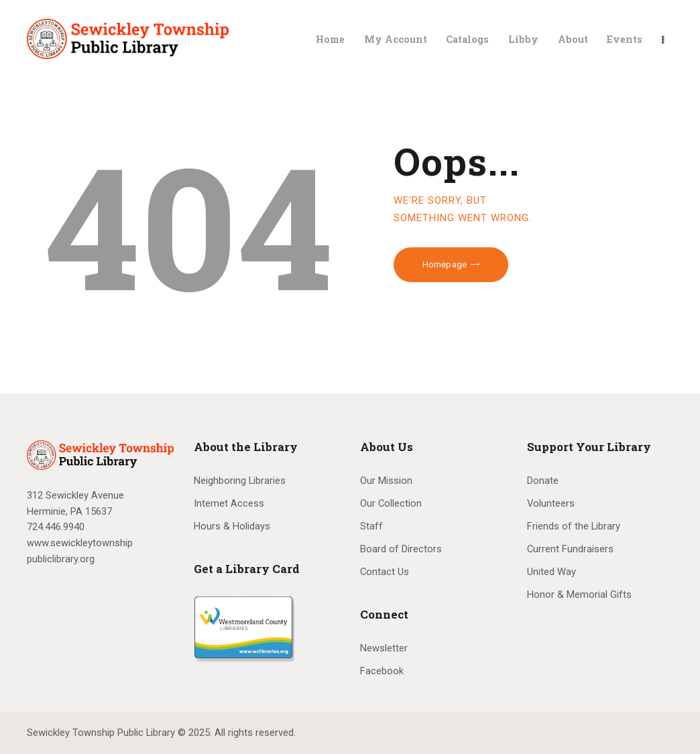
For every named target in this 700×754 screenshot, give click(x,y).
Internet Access (229, 503)
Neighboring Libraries (240, 481)
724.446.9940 (56, 527)
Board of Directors (401, 549)
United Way (551, 572)
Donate (543, 481)
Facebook (382, 671)
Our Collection (391, 503)
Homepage (445, 264)
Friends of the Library (574, 526)
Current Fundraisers (570, 549)
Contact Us (385, 572)
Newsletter (384, 648)
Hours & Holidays (232, 526)
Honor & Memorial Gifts (579, 594)
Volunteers (551, 503)
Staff (371, 526)
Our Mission (386, 481)
